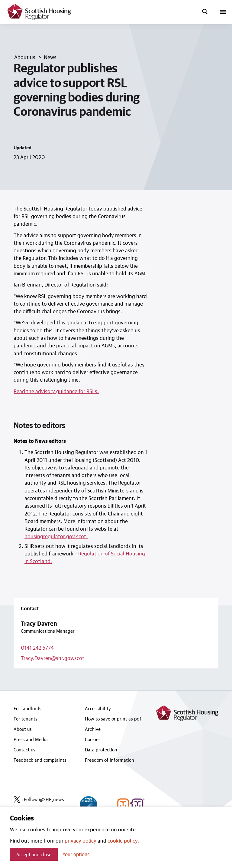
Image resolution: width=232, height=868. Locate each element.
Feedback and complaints (40, 760)
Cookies (93, 739)
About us (23, 729)
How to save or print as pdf (113, 719)
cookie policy (122, 840)
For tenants (26, 719)
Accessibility (98, 708)
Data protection (101, 750)
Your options (76, 854)
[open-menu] (223, 12)
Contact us (24, 750)
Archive (93, 729)
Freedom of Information (110, 760)
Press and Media (31, 739)
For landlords (27, 708)
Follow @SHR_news (39, 799)
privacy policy (81, 840)
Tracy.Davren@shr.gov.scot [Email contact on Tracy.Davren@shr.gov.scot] (53, 658)
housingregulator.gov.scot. (56, 536)
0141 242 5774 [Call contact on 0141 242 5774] (37, 648)
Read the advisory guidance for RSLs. (56, 391)
